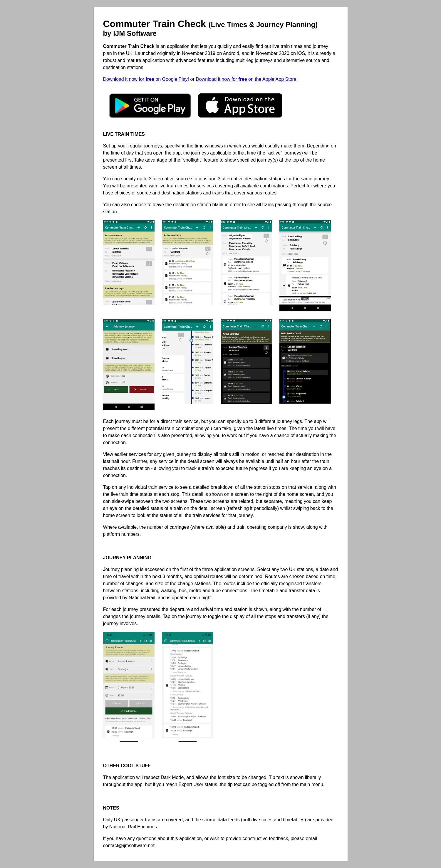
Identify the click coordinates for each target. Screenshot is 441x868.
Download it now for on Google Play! (146, 79)
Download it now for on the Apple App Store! (247, 79)
